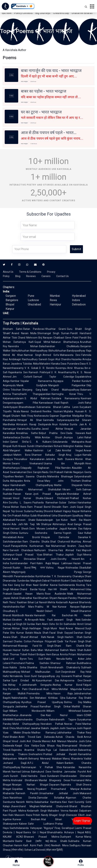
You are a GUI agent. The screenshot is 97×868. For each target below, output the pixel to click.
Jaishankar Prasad (27, 707)
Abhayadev (17, 481)
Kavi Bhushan (41, 598)
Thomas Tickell (18, 654)
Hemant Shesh (19, 529)
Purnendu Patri (18, 689)
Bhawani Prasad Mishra (42, 837)
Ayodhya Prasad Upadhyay (42, 702)
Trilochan (16, 390)
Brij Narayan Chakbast (51, 338)
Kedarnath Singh (37, 811)
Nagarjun (78, 472)
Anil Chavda (34, 741)
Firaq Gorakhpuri (64, 828)
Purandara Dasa (76, 364)
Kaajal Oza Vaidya (27, 746)
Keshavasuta (41, 416)
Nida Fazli (46, 620)
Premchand (18, 663)
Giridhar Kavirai (48, 585)
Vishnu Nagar (55, 568)
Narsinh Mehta (25, 802)
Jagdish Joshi (58, 728)
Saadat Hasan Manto (29, 594)
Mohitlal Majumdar (70, 689)
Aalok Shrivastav (24, 559)
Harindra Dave (37, 776)
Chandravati (35, 689)
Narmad (16, 772)
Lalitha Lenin (71, 407)
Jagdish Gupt (74, 555)
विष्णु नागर (38, 568)
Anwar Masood (75, 628)
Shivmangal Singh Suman (53, 333)
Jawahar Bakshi (40, 728)
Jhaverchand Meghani (25, 806)
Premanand (78, 780)
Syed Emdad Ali (23, 680)
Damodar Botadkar (51, 798)
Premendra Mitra (39, 693)
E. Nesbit (30, 611)
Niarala (29, 615)
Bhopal (10, 304)
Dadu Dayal (77, 581)
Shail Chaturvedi (60, 542)
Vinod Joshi (19, 741)
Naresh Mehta (47, 602)
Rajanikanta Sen (18, 372)
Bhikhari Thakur (54, 555)
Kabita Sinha (18, 667)
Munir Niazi (58, 628)
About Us (8, 272)
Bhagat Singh (57, 815)
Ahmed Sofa (51, 355)
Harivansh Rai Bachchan (54, 615)
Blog (18, 276)
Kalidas (79, 446)
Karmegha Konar (64, 394)
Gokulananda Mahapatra (68, 442)
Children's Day (61, 13)
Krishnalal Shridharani (25, 780)
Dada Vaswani (76, 433)
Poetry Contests (23, 13)
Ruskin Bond (22, 568)
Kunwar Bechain (26, 819)
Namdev (66, 468)
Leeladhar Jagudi (57, 529)
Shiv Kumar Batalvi (22, 633)
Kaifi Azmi (30, 845)
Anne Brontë (29, 537)
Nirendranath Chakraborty (64, 667)
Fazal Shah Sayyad (61, 633)
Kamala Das (75, 529)
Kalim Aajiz (44, 563)
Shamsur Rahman (63, 663)
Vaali (57, 403)
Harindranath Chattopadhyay (32, 485)
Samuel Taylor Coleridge (54, 377)
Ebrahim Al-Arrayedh (25, 620)
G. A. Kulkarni (41, 442)
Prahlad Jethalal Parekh (60, 754)
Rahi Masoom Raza (20, 815)
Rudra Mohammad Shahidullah (38, 490)
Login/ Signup (82, 821)
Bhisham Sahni (13, 329)
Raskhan (22, 602)
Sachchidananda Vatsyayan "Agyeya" (32, 828)
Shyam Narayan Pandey (63, 598)
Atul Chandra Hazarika (68, 359)
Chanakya (78, 576)
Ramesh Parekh (27, 793)
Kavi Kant (68, 802)
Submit (76, 249)
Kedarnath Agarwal (67, 602)
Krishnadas (72, 568)
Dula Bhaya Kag (50, 746)
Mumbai (55, 296)
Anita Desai (34, 481)
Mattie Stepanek (68, 485)
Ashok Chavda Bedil (69, 737)
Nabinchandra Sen (23, 698)
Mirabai (15, 589)
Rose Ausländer (56, 594)
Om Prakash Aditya (18, 516)
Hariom (18, 845)
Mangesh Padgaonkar (67, 385)
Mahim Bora (22, 455)
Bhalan (14, 737)
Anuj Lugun (74, 455)
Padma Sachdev (38, 663)
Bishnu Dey (73, 702)
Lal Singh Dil (19, 624)
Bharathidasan (27, 407)
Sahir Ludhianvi (41, 824)
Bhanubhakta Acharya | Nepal (66, 832)
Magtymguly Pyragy (47, 572)
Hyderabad (79, 296)
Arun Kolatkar (61, 424)
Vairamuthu (24, 429)
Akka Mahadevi (42, 364)
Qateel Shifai (19, 442)
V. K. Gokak (31, 368)
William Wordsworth (27, 711)
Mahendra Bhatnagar (60, 476)
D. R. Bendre (47, 368)
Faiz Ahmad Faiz (70, 550)
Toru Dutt (36, 659)
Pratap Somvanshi (70, 824)
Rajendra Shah (71, 785)
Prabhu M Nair (46, 607)
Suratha (36, 429)
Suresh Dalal (18, 776)
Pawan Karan (22, 494)
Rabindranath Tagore (63, 720)
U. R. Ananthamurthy (64, 372)
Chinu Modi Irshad (19, 728)
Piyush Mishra (18, 811)
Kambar (15, 381)
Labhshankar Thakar (71, 733)
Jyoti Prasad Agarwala (49, 494)
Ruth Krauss (19, 446)
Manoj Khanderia (73, 759)
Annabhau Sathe (27, 433)
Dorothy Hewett (69, 559)
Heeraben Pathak (52, 724)
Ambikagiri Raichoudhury (23, 359)
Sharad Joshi (47, 559)
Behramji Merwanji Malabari (45, 759)
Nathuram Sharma (46, 550)
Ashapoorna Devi (71, 680)
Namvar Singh (33, 355)
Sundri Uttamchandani (40, 446)
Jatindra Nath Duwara (60, 459)
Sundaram (53, 776)
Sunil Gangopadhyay (43, 676)
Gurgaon (11, 296)
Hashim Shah (74, 637)
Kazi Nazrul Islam (64, 715)
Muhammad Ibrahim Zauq (68, 546)
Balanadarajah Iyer (48, 520)
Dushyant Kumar (72, 837)
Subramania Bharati (49, 407)
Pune (31, 296)
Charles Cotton (23, 641)
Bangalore (12, 300)
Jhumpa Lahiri (73, 437)
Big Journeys (43, 13)
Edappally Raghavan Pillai (40, 468)
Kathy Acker (75, 659)
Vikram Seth (72, 490)
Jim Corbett (22, 377)
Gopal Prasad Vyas (29, 555)
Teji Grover (17, 511)
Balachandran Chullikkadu (59, 346)
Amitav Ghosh (52, 437)
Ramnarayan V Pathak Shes (42, 767)
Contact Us (62, 276)
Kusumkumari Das (48, 680)
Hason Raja (63, 693)
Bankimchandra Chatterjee (31, 720)
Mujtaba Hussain (74, 411)
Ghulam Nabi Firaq (22, 416)
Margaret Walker (21, 450)
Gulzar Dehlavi (68, 503)
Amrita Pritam (68, 654)
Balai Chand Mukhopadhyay (61, 390)
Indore (76, 300)
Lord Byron (18, 659)
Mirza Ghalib (59, 841)
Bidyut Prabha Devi (52, 433)
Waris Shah (76, 650)
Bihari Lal (33, 602)
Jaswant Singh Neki (67, 620)
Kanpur (10, 309)
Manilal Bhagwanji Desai (54, 780)
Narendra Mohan (23, 346)
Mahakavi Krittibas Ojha (50, 698)
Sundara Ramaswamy (66, 398)
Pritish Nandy (41, 815)
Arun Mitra (50, 689)
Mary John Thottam (63, 481)
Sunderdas (23, 581)
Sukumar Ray (75, 698)
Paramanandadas (24, 576)
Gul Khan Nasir (30, 585)
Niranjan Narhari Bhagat (30, 785)
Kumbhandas (43, 576)
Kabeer (23, 824)
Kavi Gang (14, 585)
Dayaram (54, 785)
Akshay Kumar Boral (67, 685)
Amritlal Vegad (72, 450)
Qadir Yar (63, 641)
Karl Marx (27, 607)
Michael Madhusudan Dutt (41, 672)
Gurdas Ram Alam (37, 624)
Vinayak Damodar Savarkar (65, 537)
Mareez (46, 741)
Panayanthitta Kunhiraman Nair (31, 546)
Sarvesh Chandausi (21, 550)
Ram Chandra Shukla (36, 542)
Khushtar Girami (56, 329)
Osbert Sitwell (62, 611)
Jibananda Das (32, 715)
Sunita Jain (77, 424)
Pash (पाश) (44, 845)
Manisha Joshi (76, 741)
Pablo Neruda (55, 659)
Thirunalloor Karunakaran (29, 459)
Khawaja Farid (28, 646)
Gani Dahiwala (45, 737)
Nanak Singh (56, 637)
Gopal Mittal (42, 342)
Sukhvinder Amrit (74, 624)
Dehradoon (79, 304)
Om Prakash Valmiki (61, 472)
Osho (52, 624)
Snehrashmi (35, 754)
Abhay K (15, 685)
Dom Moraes (37, 529)
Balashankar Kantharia (48, 802)
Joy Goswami (64, 676)
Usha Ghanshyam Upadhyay (68, 516)
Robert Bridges (37, 654)
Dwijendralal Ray (73, 672)
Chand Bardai (29, 589)
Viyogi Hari (46, 589)
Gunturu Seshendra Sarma (40, 533)
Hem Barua (53, 654)
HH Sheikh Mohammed (69, 589)
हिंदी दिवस (7, 13)
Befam (73, 750)
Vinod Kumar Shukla (28, 498)
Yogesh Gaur (73, 533)
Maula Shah (41, 633)
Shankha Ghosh (37, 667)
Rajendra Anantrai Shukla (28, 750)
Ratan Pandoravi (34, 329)
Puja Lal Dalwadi (57, 750)
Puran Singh (77, 641)
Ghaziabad (34, 304)
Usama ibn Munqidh (64, 463)
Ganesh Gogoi (47, 359)
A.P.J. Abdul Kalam (46, 763)
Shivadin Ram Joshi (64, 507)
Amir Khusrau (75, 368)
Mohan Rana (19, 507)
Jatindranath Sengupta (37, 685)
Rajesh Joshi (72, 403)
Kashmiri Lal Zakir (47, 450)
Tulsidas (27, 364)
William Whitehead (64, 711)
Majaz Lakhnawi (62, 563)
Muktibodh (18, 615)
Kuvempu (61, 368)
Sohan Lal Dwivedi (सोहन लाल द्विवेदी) (44, 850)
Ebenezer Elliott (75, 815)
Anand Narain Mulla (24, 333)
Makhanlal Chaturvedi (54, 806)
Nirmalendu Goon (20, 676)
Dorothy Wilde (31, 437)
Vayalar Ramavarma (36, 381)
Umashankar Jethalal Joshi (59, 793)
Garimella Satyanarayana (59, 420)
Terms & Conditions (30, 272)
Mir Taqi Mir (32, 524)
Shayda (26, 733)
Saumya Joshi (74, 728)
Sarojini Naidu (41, 472)
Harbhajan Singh (39, 628)
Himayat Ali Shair (30, 420)
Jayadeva (16, 364)
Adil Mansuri (59, 741)
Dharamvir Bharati (82, 13)
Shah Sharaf (20, 637)
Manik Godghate (32, 385)
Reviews (31, 276)
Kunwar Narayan (69, 607)
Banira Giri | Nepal (35, 832)
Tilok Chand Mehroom (25, 338)
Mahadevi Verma (58, 811)
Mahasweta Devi (70, 355)
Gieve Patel (72, 338)
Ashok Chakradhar (22, 598)
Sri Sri (59, 624)
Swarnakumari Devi (21, 472)
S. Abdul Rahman (38, 398)
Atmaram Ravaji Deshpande (34, 424)
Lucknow (33, 300)
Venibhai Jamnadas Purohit (69, 772)
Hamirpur (55, 304)
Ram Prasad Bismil (39, 507)
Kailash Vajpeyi (63, 511)
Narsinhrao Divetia (23, 798)
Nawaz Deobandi (31, 411)
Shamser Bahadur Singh (48, 455)
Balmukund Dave (41, 772)
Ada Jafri (17, 524)
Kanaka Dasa (59, 364)
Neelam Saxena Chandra (31, 476)
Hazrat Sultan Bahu (25, 650)
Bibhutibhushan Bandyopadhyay (67, 351)
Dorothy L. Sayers (20, 503)
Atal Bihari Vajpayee (62, 819)
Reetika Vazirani (53, 411)
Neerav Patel (73, 724)
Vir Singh (46, 646)
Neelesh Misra (60, 845)
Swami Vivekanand (27, 463)
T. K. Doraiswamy (62, 576)
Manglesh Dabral (40, 581)
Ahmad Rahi (38, 637)
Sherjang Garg (32, 390)
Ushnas (26, 772)
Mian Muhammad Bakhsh (53, 650)
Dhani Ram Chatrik (69, 646)
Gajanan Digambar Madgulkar (67, 416)
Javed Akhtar (52, 429)
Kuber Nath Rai (72, 520)
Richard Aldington (64, 446)
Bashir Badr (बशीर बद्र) (32, 841)
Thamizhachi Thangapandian (31, 394)
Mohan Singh (20, 628)
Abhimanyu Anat (63, 524)
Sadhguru (75, 845)
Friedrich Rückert (60, 581)
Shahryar (46, 524)
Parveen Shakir (26, 520)
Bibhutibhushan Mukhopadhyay (30, 351)
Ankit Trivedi (27, 737)
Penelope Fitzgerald (44, 641)
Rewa (53, 300)
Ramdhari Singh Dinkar (55, 707)
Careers (46, 276)
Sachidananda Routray (72, 585)
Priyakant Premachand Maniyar (58, 789)
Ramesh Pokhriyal (39, 372)
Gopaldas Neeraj (23, 789)
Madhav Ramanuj (44, 733)
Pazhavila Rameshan (45, 503)
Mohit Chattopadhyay (26, 724)
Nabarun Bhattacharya (65, 342)
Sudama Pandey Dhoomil (39, 511)
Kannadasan (46, 403)
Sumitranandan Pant (23, 563)
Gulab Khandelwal (40, 516)
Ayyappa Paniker (67, 381)
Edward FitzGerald (57, 498)
